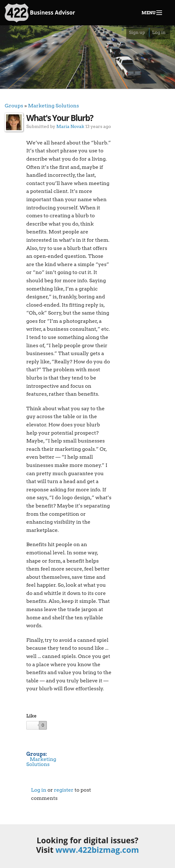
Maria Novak (70, 126)
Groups (14, 106)
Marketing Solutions (53, 106)
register (64, 790)
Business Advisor (40, 13)
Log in (159, 32)
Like (31, 716)
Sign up (137, 32)
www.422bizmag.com (97, 850)
